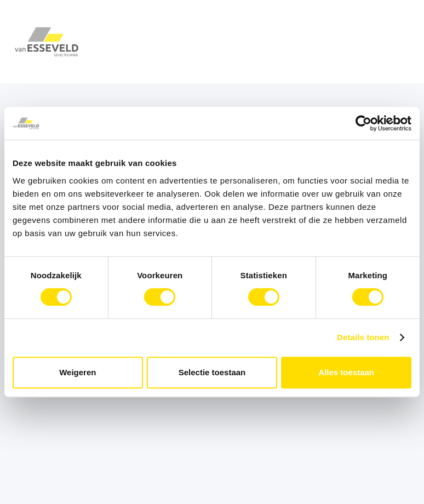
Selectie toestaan (212, 372)
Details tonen (363, 337)
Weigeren (78, 372)
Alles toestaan (346, 372)
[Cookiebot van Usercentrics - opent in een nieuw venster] (363, 123)
